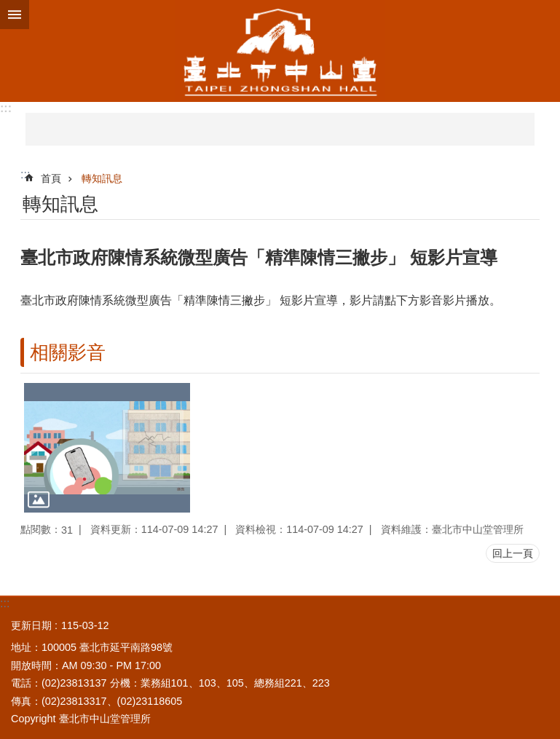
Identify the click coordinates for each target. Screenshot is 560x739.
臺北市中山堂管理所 (280, 51)
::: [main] (25, 174)
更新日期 (31, 625)
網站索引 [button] (15, 15)
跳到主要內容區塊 (8, 8)
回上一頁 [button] (513, 553)
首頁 (51, 178)
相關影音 (68, 352)
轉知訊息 (102, 178)
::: (6, 108)
